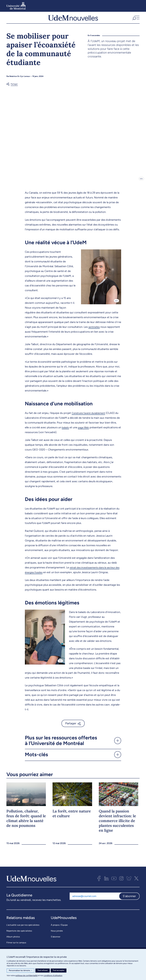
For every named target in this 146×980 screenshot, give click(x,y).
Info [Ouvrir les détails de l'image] (141, 181)
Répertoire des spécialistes (19, 933)
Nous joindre (57, 933)
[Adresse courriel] (94, 899)
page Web (85, 430)
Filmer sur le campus (16, 945)
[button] (136, 19)
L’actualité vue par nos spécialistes (23, 927)
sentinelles (95, 329)
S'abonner (129, 899)
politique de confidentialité (26, 976)
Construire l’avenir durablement (90, 415)
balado (66, 430)
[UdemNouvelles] (73, 19)
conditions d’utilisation (53, 976)
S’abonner (56, 939)
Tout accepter (59, 970)
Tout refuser (43, 970)
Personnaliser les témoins (21, 971)
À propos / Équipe (59, 927)
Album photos (13, 939)
